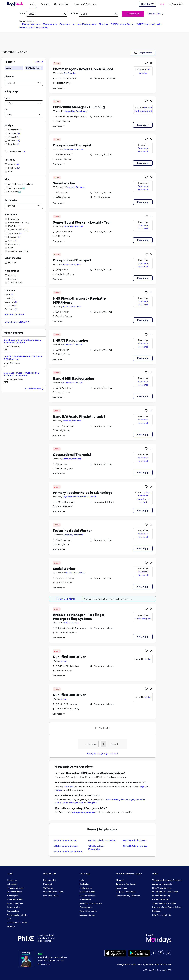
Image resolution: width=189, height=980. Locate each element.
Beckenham (11, 302)
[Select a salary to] (24, 114)
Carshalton (10, 305)
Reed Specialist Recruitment (165, 892)
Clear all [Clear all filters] (39, 62)
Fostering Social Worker (72, 531)
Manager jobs (50, 24)
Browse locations (15, 899)
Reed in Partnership (161, 896)
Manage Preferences (126, 964)
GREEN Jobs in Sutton (122, 24)
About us (120, 880)
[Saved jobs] (176, 4)
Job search (12, 884)
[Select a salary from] (24, 103)
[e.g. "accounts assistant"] (47, 14)
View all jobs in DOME (17, 322)
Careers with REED (161, 899)
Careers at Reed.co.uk (126, 884)
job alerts (69, 787)
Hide (7, 179)
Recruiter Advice (51, 896)
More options (12, 271)
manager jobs (132, 799)
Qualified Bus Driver (69, 657)
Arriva (63, 661)
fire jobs (92, 803)
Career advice (13, 907)
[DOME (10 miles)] (34, 68)
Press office (121, 888)
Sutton (9, 295)
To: (6, 110)
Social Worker (64, 183)
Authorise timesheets (162, 884)
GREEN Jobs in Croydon (150, 24)
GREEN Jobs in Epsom (135, 840)
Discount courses (87, 896)
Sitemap (11, 926)
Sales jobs (65, 24)
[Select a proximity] (24, 83)
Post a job (48, 884)
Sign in (143, 787)
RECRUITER (50, 874)
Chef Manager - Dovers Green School (83, 69)
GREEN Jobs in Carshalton (102, 840)
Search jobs (133, 14)
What (22, 13)
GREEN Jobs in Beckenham (33, 28)
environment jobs (115, 799)
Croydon (10, 298)
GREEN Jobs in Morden (135, 846)
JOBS (10, 874)
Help (9, 919)
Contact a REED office (17, 923)
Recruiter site (50, 880)
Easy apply (143, 125)
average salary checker (83, 812)
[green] (14, 68)
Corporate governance (126, 892)
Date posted (11, 200)
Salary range (11, 92)
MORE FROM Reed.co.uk (129, 874)
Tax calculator (13, 911)
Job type (9, 125)
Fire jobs (103, 24)
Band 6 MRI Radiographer (74, 378)
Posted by (10, 160)
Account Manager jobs (85, 24)
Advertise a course (88, 911)
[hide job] (151, 63)
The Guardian (70, 73)
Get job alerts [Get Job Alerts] (143, 53)
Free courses (85, 899)
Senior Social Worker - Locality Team (83, 222)
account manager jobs (72, 803)
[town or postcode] (99, 14)
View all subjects (87, 892)
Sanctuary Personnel (73, 149)
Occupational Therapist (72, 145)
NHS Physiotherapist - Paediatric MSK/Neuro (80, 300)
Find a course (86, 888)
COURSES (85, 874)
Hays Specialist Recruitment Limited (79, 497)
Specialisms (11, 215)
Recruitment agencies (53, 892)
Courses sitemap (87, 915)
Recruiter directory (16, 888)
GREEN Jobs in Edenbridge (96, 848)
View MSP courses (34, 389)
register (59, 790)
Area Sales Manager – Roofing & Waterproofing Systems (79, 617)
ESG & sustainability (162, 915)
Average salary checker (18, 915)
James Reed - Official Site (164, 903)
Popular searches (15, 903)
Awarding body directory (91, 903)
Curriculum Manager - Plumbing (79, 107)
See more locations (14, 315)
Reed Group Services (162, 888)
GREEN (8, 52)
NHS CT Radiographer (71, 340)
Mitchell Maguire (71, 623)
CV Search (48, 888)
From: (7, 98)
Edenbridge (11, 309)
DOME (23, 52)
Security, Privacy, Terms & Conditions (154, 964)
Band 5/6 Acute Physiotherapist (79, 417)
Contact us (12, 880)
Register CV (148, 4)
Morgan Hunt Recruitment (76, 111)
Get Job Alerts (65, 599)
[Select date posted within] (24, 206)
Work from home (14, 892)
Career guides (86, 907)
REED (155, 874)
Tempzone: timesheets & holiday (167, 880)
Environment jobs (31, 24)
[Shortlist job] (146, 63)
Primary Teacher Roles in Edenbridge (83, 493)
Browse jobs (156, 14)
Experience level (13, 258)
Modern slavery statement (128, 896)
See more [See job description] (59, 88)
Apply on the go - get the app (102, 753)
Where (74, 13)
